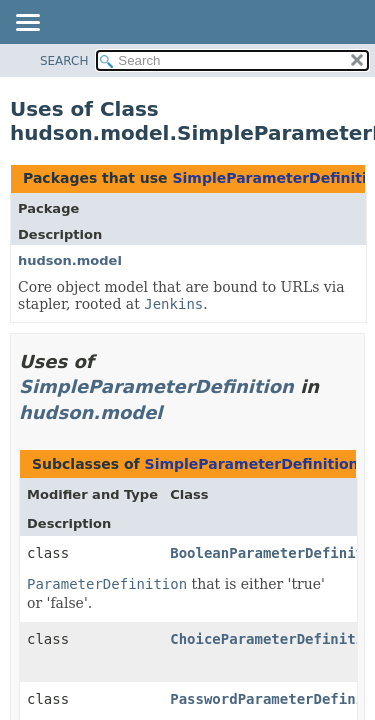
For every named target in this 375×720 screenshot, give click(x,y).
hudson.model (70, 260)
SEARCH (64, 61)
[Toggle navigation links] (27, 24)
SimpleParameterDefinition (156, 386)
